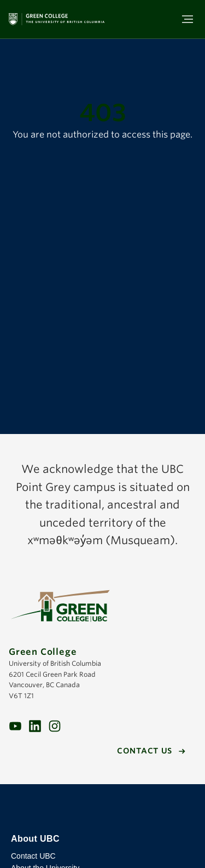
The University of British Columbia (102, 809)
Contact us (145, 751)
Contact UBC (33, 856)
